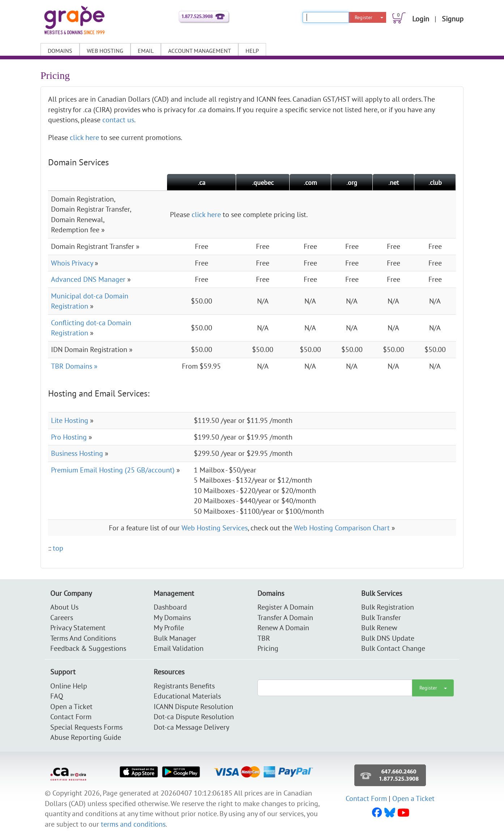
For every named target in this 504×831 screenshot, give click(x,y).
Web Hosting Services (215, 528)
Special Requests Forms (86, 727)
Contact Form (71, 716)
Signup (453, 19)
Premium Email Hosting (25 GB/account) (113, 470)
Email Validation (179, 648)
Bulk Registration (388, 607)
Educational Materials (187, 696)
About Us (64, 607)
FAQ (57, 696)
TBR (264, 638)
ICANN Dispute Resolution (193, 706)
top (58, 548)
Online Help (69, 686)
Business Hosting (77, 453)
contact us (118, 120)
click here (84, 137)
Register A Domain (285, 607)
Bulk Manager (175, 638)
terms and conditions (133, 824)
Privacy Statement (78, 628)
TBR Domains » (74, 366)
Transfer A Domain (285, 617)
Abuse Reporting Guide (86, 737)
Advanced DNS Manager (88, 279)
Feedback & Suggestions (88, 648)
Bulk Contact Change (393, 648)
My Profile (169, 628)
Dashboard (170, 607)
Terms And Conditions (83, 638)
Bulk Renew (379, 628)
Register (364, 17)
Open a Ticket (71, 706)
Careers (62, 617)
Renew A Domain (283, 628)
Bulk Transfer (381, 617)
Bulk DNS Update (388, 638)
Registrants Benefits (184, 686)
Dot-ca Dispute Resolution (194, 716)
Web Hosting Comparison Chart (342, 528)
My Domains (172, 617)
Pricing (268, 648)
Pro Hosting (69, 437)
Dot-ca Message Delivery (191, 727)
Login (421, 19)
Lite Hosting (70, 420)
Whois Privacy (72, 263)
